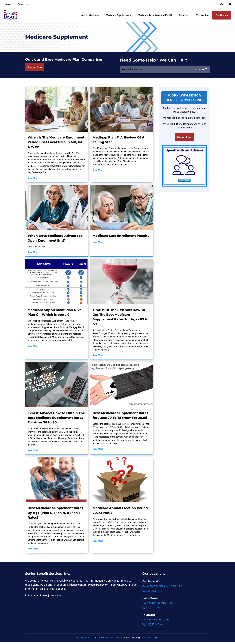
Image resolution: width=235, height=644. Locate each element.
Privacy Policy (83, 638)
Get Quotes (222, 15)
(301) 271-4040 (152, 624)
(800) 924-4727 (152, 608)
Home (8, 4)
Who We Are (202, 15)
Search (201, 70)
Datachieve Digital (150, 638)
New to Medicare (90, 15)
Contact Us (23, 4)
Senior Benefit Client (111, 638)
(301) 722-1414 (152, 591)
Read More (34, 178)
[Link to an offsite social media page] (222, 5)
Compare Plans (35, 67)
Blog (60, 595)
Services (184, 15)
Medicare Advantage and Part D (155, 15)
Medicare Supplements (118, 15)
